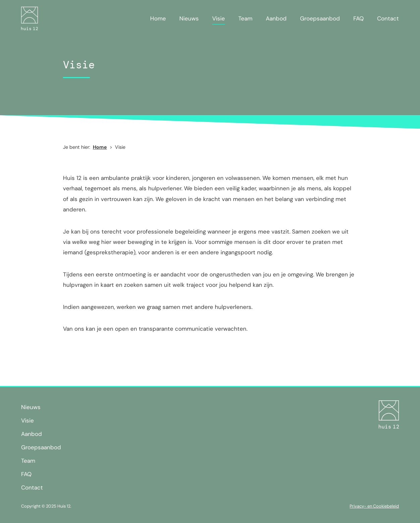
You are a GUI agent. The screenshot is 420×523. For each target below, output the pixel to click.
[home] (29, 18)
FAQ (358, 18)
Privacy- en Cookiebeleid (374, 506)
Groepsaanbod (320, 18)
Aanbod (276, 18)
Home (158, 18)
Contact (388, 18)
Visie (219, 18)
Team (245, 18)
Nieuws (189, 18)
